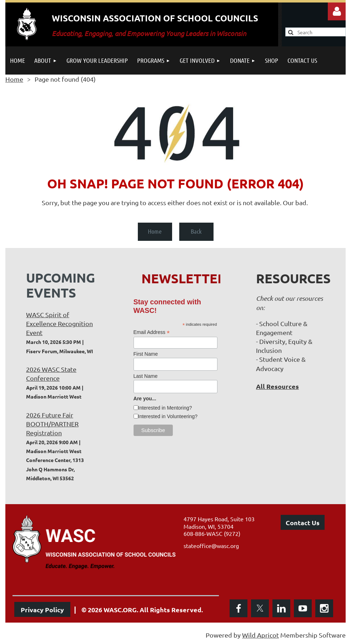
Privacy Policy (42, 610)
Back (196, 231)
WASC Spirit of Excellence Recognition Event (59, 323)
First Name (146, 354)
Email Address (152, 332)
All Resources (277, 386)
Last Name (146, 376)
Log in (337, 11)
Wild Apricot (260, 635)
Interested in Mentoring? (165, 408)
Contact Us (303, 523)
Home (14, 79)
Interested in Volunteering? (168, 416)
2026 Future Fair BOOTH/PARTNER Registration (52, 424)
